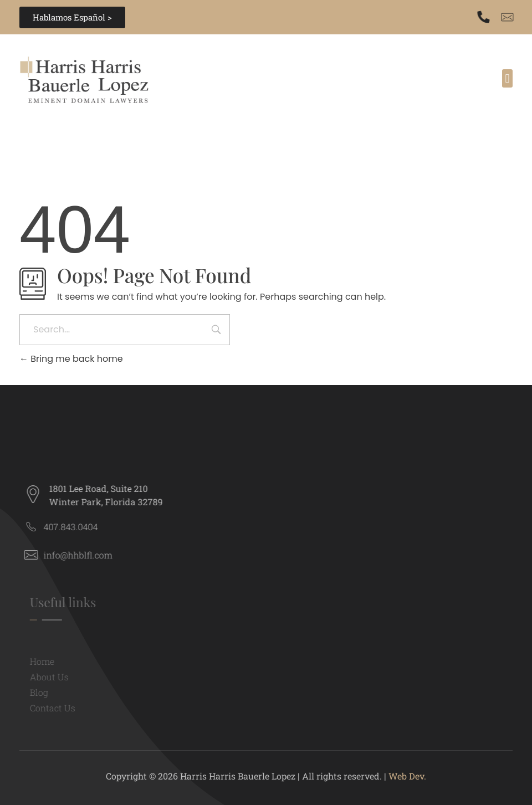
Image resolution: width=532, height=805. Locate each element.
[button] (507, 78)
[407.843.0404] (485, 17)
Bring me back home (71, 359)
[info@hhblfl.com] (35, 555)
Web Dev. (407, 776)
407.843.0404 (75, 527)
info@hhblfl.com (82, 555)
